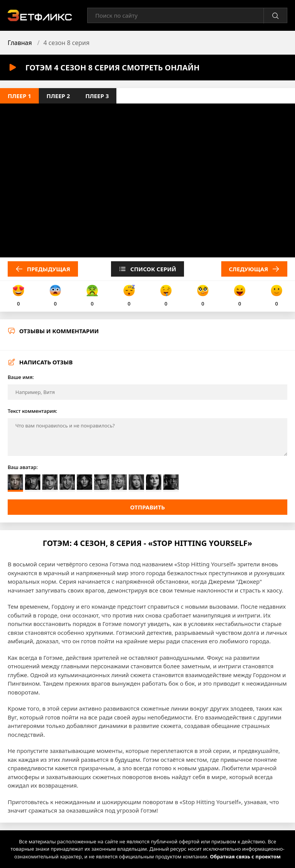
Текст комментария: (32, 411)
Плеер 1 (19, 96)
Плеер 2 (58, 96)
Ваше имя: (21, 377)
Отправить (148, 507)
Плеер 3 (97, 96)
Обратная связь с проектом (245, 856)
